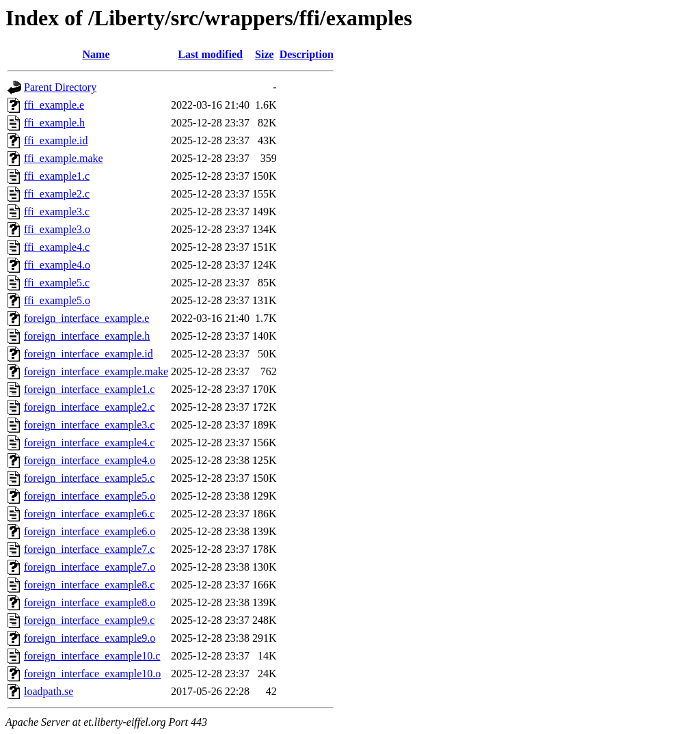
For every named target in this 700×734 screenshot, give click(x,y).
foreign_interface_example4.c (89, 443)
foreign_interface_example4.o (90, 460)
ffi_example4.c (57, 247)
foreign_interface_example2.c (89, 407)
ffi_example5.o (57, 300)
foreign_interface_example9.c (89, 620)
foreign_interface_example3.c (89, 425)
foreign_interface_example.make (96, 371)
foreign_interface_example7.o (90, 567)
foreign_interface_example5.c (89, 478)
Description (307, 54)
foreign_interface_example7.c (89, 549)
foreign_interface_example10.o (92, 674)
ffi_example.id (56, 140)
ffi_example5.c (57, 283)
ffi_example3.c (57, 212)
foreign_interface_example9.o (90, 638)
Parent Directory (60, 87)
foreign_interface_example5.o (90, 496)
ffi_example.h (54, 123)
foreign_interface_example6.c (89, 514)
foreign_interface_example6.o (90, 531)
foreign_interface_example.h (87, 336)
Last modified (210, 54)
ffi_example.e (54, 105)
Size (265, 54)
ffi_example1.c (57, 176)
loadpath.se (49, 691)
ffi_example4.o (57, 265)
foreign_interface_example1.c (89, 389)
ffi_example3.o (57, 229)
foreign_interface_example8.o (90, 602)
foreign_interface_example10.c (92, 656)
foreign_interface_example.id (89, 354)
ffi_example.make (64, 158)
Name (96, 54)
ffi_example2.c (57, 194)
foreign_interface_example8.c (89, 585)
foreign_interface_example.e (86, 318)
